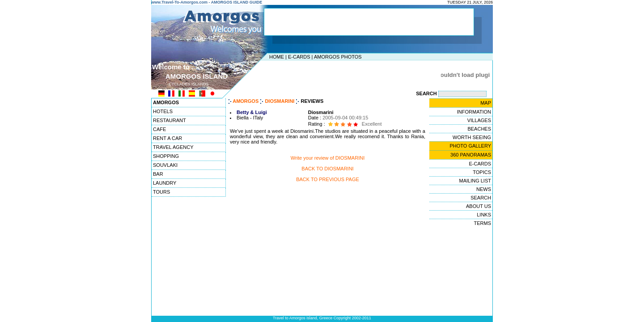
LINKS (484, 215)
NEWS (484, 189)
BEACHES (479, 129)
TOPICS (482, 172)
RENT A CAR (167, 138)
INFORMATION (474, 112)
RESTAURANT (169, 120)
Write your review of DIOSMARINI (328, 158)
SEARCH (481, 198)
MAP (486, 103)
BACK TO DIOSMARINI (327, 169)
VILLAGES (479, 120)
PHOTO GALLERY (470, 146)
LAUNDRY (165, 183)
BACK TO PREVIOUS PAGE (328, 179)
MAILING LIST (475, 181)
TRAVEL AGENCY (173, 147)
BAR (158, 174)
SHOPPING (166, 156)
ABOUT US (479, 206)
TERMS (483, 223)
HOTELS (163, 111)
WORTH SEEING (472, 137)
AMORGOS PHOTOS (338, 57)
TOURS (161, 192)
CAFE (159, 129)
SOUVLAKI (165, 165)
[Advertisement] (320, 75)
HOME (277, 57)
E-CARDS (299, 57)
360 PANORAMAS (471, 155)
